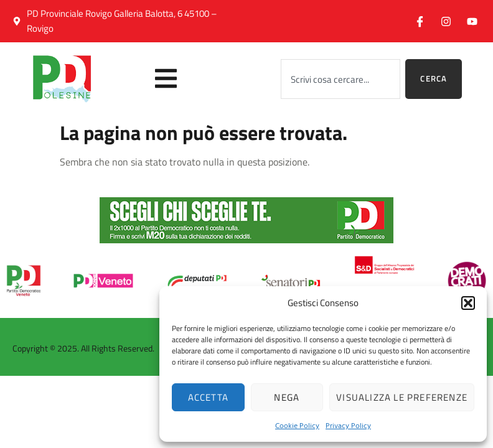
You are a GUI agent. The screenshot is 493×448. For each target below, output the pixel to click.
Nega (287, 397)
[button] (468, 303)
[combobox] (340, 79)
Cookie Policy (297, 425)
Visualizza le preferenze (402, 397)
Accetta (208, 397)
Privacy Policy (348, 425)
